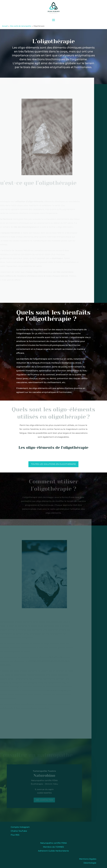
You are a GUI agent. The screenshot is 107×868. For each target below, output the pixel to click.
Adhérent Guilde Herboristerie (53, 851)
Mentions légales (88, 859)
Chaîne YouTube (19, 831)
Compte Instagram (20, 827)
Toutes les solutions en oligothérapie (53, 464)
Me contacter (44, 800)
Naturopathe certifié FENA (53, 843)
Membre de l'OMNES (53, 847)
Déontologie (90, 863)
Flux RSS (15, 835)
